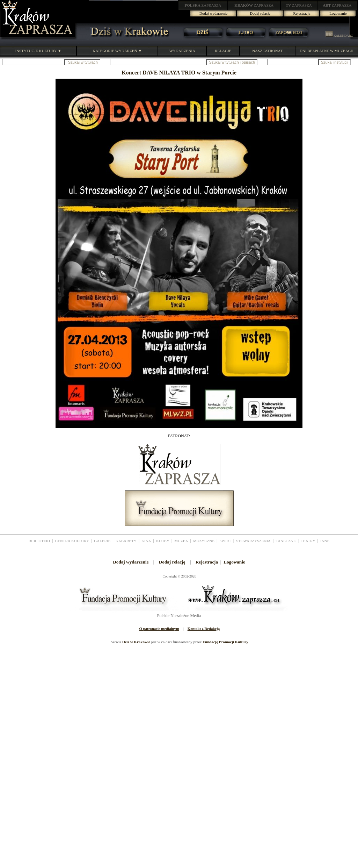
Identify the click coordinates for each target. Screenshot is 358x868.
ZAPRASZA (203, 5)
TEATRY (308, 541)
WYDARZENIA (182, 51)
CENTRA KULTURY (72, 541)
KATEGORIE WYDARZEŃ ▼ (117, 51)
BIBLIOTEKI (39, 541)
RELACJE (223, 51)
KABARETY (126, 541)
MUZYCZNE (204, 541)
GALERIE (102, 541)
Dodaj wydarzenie (213, 13)
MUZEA (181, 541)
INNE (325, 541)
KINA (146, 541)
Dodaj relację (260, 13)
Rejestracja (302, 13)
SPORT (225, 541)
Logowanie (338, 13)
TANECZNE (286, 541)
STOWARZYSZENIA (253, 541)
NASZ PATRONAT (267, 51)
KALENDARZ (339, 36)
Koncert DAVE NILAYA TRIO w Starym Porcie (179, 73)
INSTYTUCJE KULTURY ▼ (38, 51)
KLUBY (163, 541)
